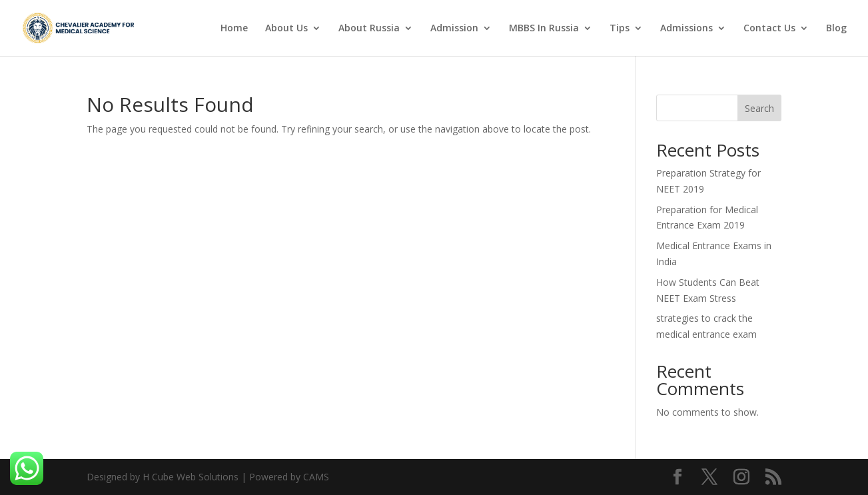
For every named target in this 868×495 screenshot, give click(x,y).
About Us (286, 29)
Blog (836, 29)
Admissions (686, 29)
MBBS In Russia (544, 29)
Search (759, 108)
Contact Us (769, 29)
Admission (454, 29)
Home (234, 29)
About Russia (369, 29)
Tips (620, 29)
